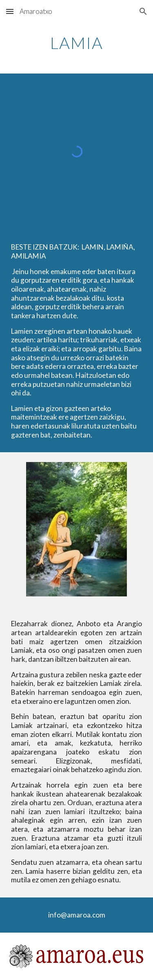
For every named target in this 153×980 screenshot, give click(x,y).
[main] (77, 43)
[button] (10, 11)
